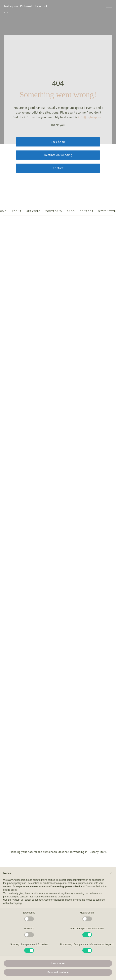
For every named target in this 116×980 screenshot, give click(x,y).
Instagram (11, 6)
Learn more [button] (58, 963)
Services (34, 211)
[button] (111, 873)
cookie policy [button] (10, 890)
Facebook (41, 6)
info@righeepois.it (91, 117)
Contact (87, 211)
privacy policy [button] (14, 883)
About (16, 211)
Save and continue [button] (58, 972)
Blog (71, 211)
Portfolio (54, 211)
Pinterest (26, 6)
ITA (6, 13)
